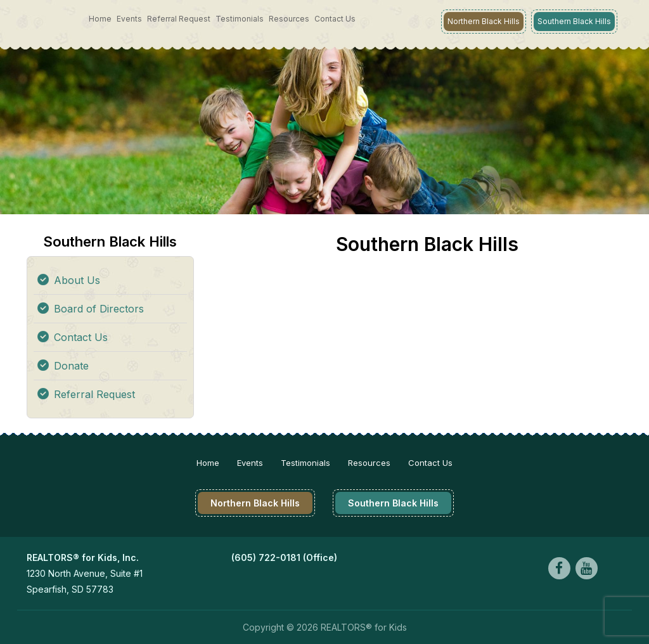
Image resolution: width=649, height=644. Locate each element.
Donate (71, 366)
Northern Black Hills (484, 21)
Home (100, 19)
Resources (289, 19)
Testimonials (240, 19)
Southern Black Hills (574, 21)
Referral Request (179, 19)
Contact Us (335, 19)
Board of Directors (99, 309)
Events (129, 19)
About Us (77, 280)
